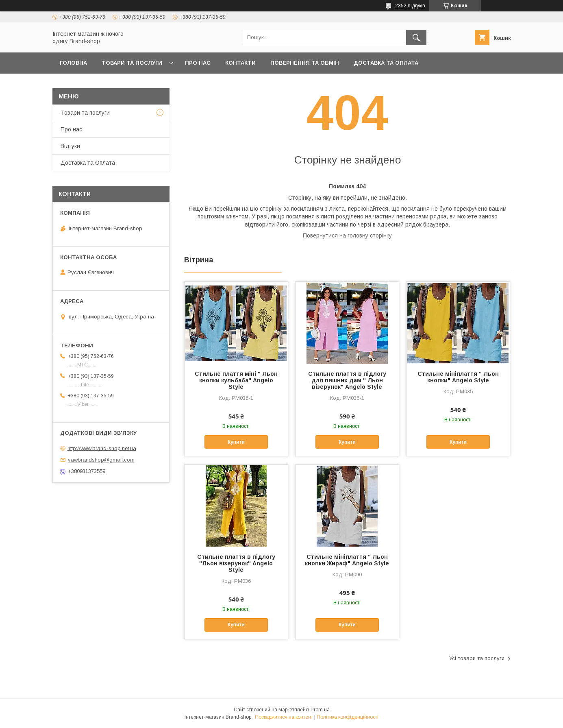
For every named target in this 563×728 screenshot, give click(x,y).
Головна (73, 63)
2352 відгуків (410, 6)
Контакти (240, 63)
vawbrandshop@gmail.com (101, 460)
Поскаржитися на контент (284, 717)
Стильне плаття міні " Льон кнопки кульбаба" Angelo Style (236, 380)
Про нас (198, 63)
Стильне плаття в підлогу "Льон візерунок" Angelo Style (236, 563)
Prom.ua (320, 710)
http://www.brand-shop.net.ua (102, 448)
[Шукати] (416, 37)
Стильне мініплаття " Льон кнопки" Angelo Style (458, 377)
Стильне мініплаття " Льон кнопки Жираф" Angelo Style (347, 560)
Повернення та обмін (305, 63)
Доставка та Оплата (386, 63)
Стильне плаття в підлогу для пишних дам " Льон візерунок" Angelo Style (347, 380)
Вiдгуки (70, 146)
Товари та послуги (132, 63)
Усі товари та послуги (477, 658)
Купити (236, 442)
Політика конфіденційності (348, 717)
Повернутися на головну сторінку (347, 235)
